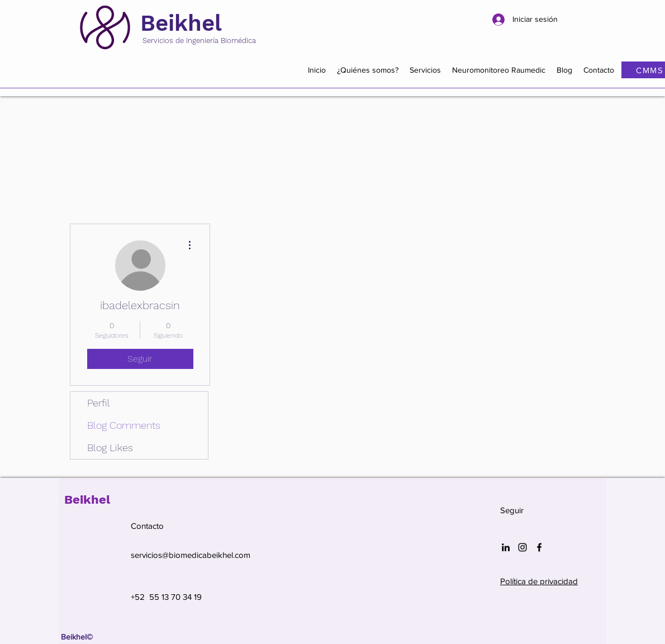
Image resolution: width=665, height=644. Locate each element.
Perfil (99, 403)
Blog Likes (110, 448)
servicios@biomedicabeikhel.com (191, 555)
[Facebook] (539, 547)
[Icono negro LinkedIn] (506, 547)
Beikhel (181, 23)
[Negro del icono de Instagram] (522, 547)
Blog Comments (124, 425)
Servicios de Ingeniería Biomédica (199, 41)
